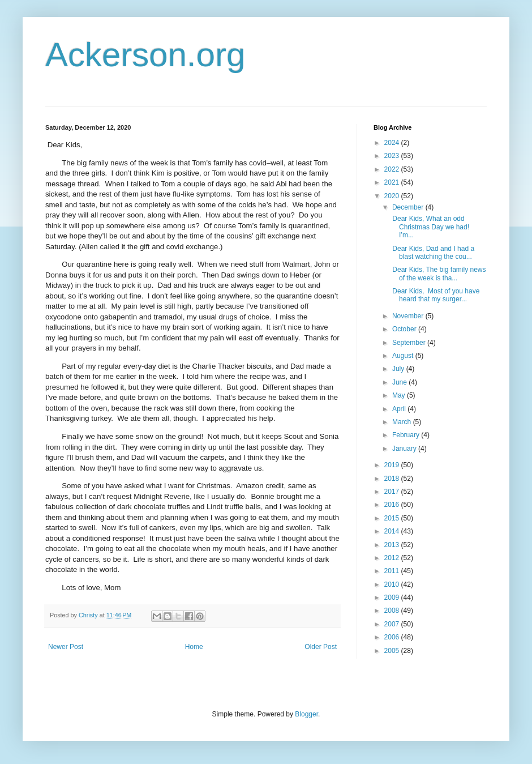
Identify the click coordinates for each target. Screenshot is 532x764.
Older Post (321, 647)
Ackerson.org (145, 55)
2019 (393, 465)
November (409, 316)
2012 (393, 558)
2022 (393, 169)
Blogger (306, 714)
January (405, 449)
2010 (393, 584)
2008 (393, 611)
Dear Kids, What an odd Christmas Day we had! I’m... (431, 227)
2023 (393, 156)
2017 (393, 492)
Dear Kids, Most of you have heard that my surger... (435, 295)
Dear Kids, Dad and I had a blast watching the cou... (432, 253)
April (400, 409)
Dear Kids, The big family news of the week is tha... (438, 274)
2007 (393, 624)
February (407, 435)
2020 (393, 196)
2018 (393, 479)
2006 (393, 637)
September (410, 343)
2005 (393, 651)
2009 (393, 597)
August (404, 356)
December (409, 207)
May (400, 395)
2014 (393, 531)
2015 (393, 518)
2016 (393, 505)
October (405, 329)
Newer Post (66, 647)
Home (194, 647)
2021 (393, 182)
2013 (393, 545)
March (403, 422)
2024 (393, 143)
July (399, 369)
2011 (393, 571)
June (400, 382)
